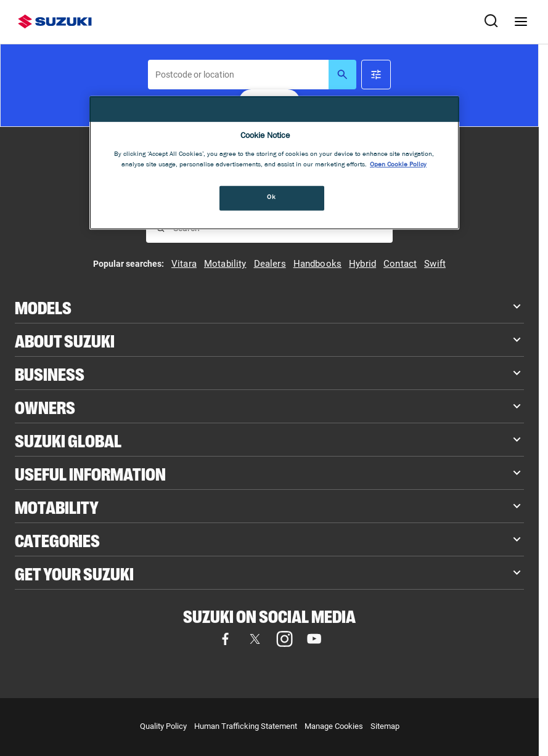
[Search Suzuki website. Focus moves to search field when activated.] (491, 22)
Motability (57, 506)
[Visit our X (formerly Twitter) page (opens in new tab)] (255, 639)
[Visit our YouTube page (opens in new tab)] (314, 639)
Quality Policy (163, 726)
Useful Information (90, 473)
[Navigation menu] (521, 22)
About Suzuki (65, 340)
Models (43, 307)
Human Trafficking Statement (246, 726)
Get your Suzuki (74, 573)
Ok (271, 198)
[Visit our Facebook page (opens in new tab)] (225, 639)
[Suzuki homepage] (55, 22)
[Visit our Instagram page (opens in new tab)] (284, 639)
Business (50, 373)
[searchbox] (238, 75)
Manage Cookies (334, 726)
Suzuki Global (68, 440)
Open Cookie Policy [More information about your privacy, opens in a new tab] (398, 165)
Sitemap (385, 726)
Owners (45, 406)
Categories (57, 539)
